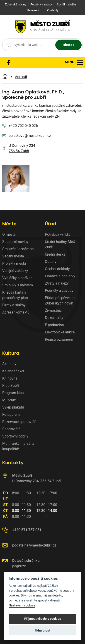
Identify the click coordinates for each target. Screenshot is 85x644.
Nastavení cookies (22, 605)
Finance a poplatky (60, 276)
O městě (9, 234)
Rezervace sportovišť (19, 422)
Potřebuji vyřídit (57, 234)
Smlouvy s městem (18, 285)
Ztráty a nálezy (57, 283)
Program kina (13, 393)
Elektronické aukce (60, 332)
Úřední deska (55, 254)
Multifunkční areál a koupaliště (18, 446)
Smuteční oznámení (18, 249)
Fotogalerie (11, 415)
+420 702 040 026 (20, 126)
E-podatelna (54, 325)
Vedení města (13, 256)
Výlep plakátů (13, 407)
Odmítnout (43, 630)
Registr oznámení (59, 339)
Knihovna (10, 378)
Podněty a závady (59, 291)
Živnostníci (54, 310)
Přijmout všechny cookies (43, 619)
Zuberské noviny (15, 242)
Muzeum (9, 400)
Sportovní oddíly (15, 436)
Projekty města (14, 263)
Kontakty (13, 463)
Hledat (68, 45)
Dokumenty (54, 318)
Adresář (21, 77)
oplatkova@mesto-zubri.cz (27, 136)
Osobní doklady (57, 269)
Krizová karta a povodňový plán (15, 295)
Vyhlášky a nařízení (18, 278)
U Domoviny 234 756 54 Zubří (19, 148)
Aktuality (9, 364)
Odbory (51, 262)
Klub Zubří (11, 386)
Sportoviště (11, 429)
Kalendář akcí (13, 371)
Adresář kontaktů (16, 312)
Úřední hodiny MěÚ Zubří (60, 244)
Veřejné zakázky (15, 271)
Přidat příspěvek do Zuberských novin (60, 301)
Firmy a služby (14, 305)
